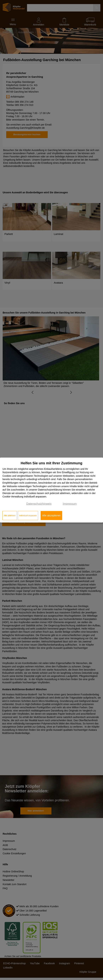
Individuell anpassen (28, 515)
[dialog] (51, 490)
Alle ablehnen (10, 515)
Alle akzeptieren (51, 515)
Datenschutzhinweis (39, 504)
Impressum (70, 504)
